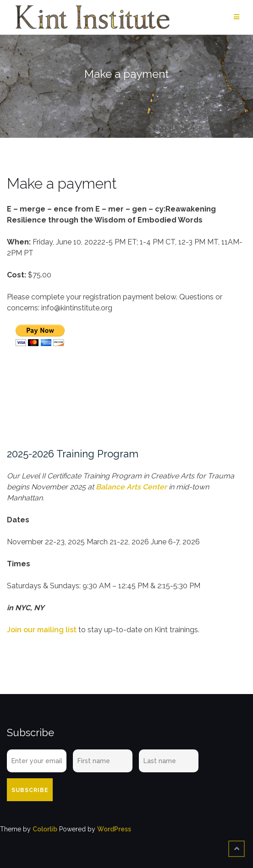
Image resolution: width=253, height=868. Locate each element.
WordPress (114, 829)
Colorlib (45, 829)
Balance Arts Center (131, 487)
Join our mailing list (42, 630)
